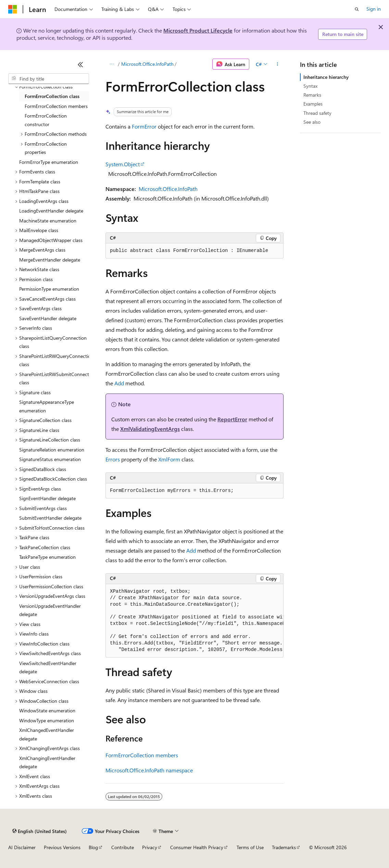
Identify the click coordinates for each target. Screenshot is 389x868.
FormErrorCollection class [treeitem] (52, 96)
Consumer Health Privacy (197, 847)
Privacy (150, 847)
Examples (313, 104)
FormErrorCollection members (142, 755)
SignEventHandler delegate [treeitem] (47, 498)
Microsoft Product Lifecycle (198, 30)
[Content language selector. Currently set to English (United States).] (40, 831)
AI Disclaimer (22, 847)
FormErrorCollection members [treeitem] (56, 106)
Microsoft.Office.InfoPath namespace (149, 770)
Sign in (374, 9)
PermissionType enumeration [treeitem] (49, 289)
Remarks (312, 95)
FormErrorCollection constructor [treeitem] (46, 120)
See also (312, 122)
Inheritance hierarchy (326, 77)
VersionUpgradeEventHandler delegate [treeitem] (50, 610)
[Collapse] (80, 64)
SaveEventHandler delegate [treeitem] (48, 318)
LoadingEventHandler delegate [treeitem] (51, 211)
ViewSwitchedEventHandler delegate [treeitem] (48, 667)
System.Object (123, 164)
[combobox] (49, 79)
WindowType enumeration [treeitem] (47, 720)
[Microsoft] (13, 9)
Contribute (123, 847)
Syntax (310, 86)
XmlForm (169, 459)
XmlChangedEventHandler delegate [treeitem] (47, 734)
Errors (113, 459)
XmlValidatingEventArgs (150, 429)
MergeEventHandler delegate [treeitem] (50, 260)
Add (119, 383)
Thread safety (317, 113)
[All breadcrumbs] (111, 64)
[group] (194, 621)
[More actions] (278, 64)
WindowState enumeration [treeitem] (47, 710)
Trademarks (284, 847)
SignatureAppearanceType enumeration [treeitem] (47, 406)
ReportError (232, 419)
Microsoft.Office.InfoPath (147, 64)
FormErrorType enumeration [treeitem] (49, 162)
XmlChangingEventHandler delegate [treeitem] (47, 762)
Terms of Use (250, 847)
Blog (93, 847)
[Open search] (357, 9)
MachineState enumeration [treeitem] (48, 221)
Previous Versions (62, 847)
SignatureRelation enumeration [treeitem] (52, 450)
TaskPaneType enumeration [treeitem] (47, 557)
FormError (144, 126)
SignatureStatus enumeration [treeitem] (50, 459)
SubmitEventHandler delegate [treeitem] (50, 518)
